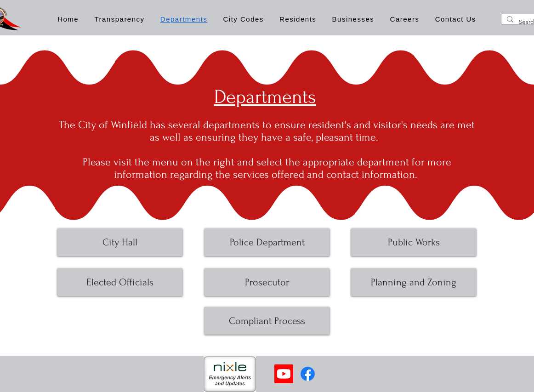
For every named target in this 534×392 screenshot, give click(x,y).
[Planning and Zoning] (414, 282)
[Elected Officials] (120, 282)
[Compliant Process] (267, 321)
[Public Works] (414, 242)
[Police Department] (267, 242)
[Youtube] (284, 374)
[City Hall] (120, 242)
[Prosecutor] (267, 282)
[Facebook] (308, 374)
